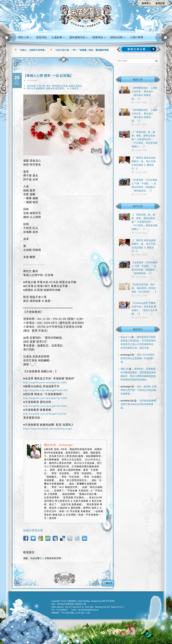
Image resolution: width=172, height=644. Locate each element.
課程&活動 (118, 37)
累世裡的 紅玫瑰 (60, 86)
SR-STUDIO (108, 601)
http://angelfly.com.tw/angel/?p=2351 (45, 406)
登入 (42, 558)
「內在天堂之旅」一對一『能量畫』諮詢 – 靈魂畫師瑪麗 (81, 50)
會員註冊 (160, 3)
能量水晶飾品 (75, 86)
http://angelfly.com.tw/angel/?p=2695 (45, 398)
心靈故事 (58, 37)
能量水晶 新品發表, (55, 88)
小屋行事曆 (137, 37)
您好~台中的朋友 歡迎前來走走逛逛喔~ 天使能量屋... (138, 358)
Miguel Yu (126, 337)
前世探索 (31, 86)
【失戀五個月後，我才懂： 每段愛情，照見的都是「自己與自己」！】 (144, 288)
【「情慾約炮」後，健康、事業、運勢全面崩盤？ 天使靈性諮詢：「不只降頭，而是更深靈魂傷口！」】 (144, 139)
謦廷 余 (124, 369)
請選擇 (139, 49)
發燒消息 (41, 37)
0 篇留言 (74, 88)
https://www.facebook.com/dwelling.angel (48, 429)
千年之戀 (41, 86)
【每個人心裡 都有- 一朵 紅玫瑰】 (48, 76)
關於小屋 (25, 37)
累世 (49, 86)
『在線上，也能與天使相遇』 (32, 50)
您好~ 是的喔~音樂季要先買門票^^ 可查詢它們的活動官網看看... (139, 390)
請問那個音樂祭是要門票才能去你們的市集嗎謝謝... (138, 404)
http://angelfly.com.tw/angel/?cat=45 (45, 414)
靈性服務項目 (78, 37)
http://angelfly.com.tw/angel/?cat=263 (46, 390)
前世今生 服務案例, (36, 88)
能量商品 (99, 37)
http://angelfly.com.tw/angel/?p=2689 (45, 382)
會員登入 (146, 3)
